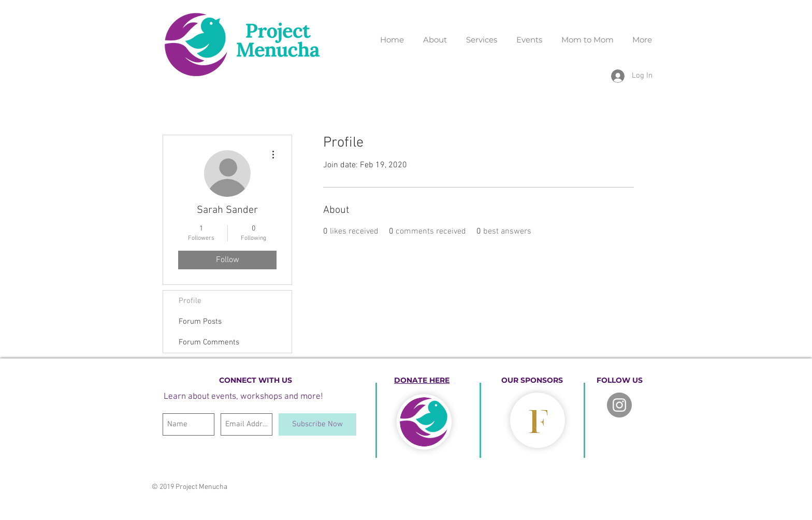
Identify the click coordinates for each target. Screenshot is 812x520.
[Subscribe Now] (317, 424)
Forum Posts (200, 322)
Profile (190, 301)
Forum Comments (209, 342)
